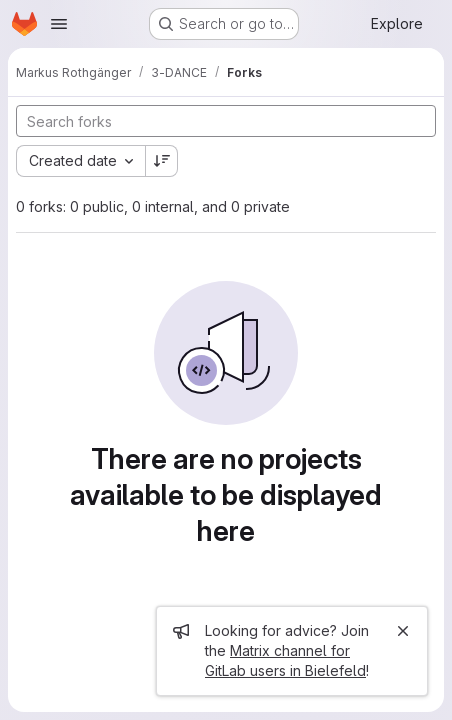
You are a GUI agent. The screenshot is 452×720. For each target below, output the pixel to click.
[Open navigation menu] (59, 24)
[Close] (403, 631)
